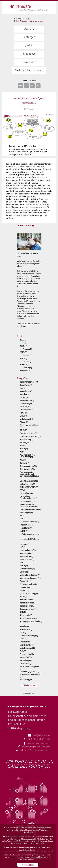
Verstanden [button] (28, 865)
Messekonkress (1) (27, 569)
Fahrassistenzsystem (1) (29, 522)
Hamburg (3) (25, 413)
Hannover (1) (25, 544)
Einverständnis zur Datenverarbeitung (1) (29, 505)
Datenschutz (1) (26, 493)
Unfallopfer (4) (26, 404)
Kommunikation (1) (28, 560)
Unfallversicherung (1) (29, 636)
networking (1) (26, 660)
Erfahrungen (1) (26, 513)
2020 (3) (23, 352)
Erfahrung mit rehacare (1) (30, 509)
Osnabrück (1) (26, 581)
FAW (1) (23, 519)
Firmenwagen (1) (27, 525)
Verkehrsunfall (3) (27, 419)
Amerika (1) (25, 446)
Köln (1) (23, 563)
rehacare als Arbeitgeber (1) (29, 668)
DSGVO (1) (24, 490)
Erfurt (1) (24, 516)
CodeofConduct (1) (27, 484)
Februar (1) (27, 349)
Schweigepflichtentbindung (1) (31, 622)
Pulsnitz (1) (25, 590)
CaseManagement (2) (28, 433)
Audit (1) (23, 452)
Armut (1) (24, 449)
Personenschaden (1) (28, 584)
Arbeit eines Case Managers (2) (31, 426)
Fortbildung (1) (26, 528)
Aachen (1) (24, 443)
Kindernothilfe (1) (27, 553)
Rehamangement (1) (28, 609)
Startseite (18, 18)
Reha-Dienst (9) (26, 385)
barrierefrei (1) (26, 657)
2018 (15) (24, 365)
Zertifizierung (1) (27, 654)
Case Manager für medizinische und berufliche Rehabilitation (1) (30, 475)
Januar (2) (27, 362)
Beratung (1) (25, 463)
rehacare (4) (25, 407)
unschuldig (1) (26, 680)
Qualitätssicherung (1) (29, 594)
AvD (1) (23, 460)
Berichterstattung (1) (28, 466)
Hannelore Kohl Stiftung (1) (29, 540)
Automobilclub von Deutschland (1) (27, 456)
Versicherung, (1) (27, 645)
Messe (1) (24, 566)
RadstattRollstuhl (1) (28, 600)
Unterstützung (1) (27, 642)
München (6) (25, 394)
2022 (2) (23, 340)
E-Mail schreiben (29, 685)
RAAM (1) (24, 597)
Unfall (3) (24, 416)
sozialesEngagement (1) (29, 672)
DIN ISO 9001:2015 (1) (29, 487)
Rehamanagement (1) (29, 603)
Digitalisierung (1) (27, 501)
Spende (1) (24, 626)
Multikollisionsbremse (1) (30, 575)
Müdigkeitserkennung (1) (30, 578)
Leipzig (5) (24, 397)
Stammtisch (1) (26, 629)
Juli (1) (26, 343)
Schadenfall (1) (26, 615)
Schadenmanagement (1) (30, 618)
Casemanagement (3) (28, 410)
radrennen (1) (25, 663)
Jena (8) (23, 388)
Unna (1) (23, 639)
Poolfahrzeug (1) (27, 587)
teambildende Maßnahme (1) (30, 676)
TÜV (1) (23, 633)
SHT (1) (23, 612)
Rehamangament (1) (28, 606)
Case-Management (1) (29, 481)
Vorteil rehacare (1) (27, 648)
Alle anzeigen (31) (27, 371)
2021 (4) (23, 346)
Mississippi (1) (26, 572)
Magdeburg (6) (26, 391)
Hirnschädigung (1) (28, 550)
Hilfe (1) (23, 547)
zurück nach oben (29, 693)
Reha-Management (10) (29, 382)
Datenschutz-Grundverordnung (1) (28, 497)
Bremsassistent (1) (27, 469)
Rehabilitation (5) (27, 401)
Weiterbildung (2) (27, 439)
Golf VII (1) (24, 531)
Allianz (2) (24, 422)
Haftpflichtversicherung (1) (29, 535)
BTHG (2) (23, 430)
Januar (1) (27, 355)
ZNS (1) (23, 651)
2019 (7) (23, 358)
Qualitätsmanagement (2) (30, 436)
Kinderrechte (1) (26, 556)
